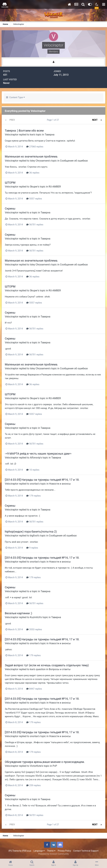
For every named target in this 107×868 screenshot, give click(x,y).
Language (39, 851)
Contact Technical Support (86, 851)
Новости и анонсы (60, 484)
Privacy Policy (64, 851)
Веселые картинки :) (18, 613)
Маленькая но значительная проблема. (31, 156)
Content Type (15, 97)
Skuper (34, 187)
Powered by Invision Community (53, 854)
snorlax (34, 484)
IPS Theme (14, 851)
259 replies (33, 785)
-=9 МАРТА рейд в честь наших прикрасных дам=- (38, 454)
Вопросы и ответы (60, 669)
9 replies (32, 548)
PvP (55, 766)
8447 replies (34, 689)
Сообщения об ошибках (74, 161)
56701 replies (35, 225)
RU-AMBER (55, 187)
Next (95, 120)
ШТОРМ (10, 183)
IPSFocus (27, 851)
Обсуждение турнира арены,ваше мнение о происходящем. (45, 762)
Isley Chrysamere (39, 161)
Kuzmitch (35, 617)
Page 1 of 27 (53, 120)
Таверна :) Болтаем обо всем (24, 131)
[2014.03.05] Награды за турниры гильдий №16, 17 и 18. (42, 480)
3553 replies (34, 629)
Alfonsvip (35, 458)
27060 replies (35, 147)
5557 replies (34, 199)
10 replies (33, 470)
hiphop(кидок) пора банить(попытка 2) (31, 532)
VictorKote (36, 766)
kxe (32, 135)
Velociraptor (12, 135)
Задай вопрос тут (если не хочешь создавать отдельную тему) (47, 665)
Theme (51, 851)
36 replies (33, 173)
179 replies (33, 496)
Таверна (49, 135)
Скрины (10, 208)
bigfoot (34, 536)
